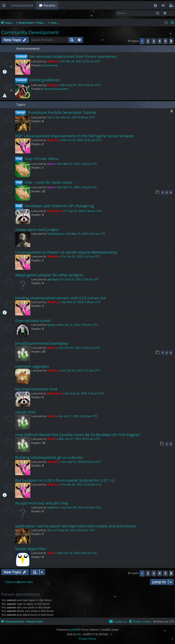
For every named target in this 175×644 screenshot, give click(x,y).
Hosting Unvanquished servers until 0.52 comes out (60, 298)
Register (25, 13)
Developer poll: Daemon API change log (59, 206)
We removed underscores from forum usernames (73, 57)
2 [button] (148, 41)
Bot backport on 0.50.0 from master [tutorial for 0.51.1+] (65, 480)
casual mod (25, 412)
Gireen (51, 348)
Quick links (5, 6)
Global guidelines (44, 80)
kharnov (52, 85)
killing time (54, 211)
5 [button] (165, 41)
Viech (51, 553)
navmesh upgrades (32, 366)
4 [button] (160, 41)
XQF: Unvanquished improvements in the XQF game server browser (75, 136)
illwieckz (53, 62)
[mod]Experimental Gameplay (42, 343)
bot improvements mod (36, 389)
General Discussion (56, 89)
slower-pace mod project (37, 230)
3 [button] (154, 41)
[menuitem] (155, 5)
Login (8, 13)
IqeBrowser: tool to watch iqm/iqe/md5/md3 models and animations (76, 526)
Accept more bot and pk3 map (42, 503)
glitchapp (53, 280)
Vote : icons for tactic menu (48, 182)
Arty (79, 635)
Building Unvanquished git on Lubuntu (49, 458)
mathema (53, 508)
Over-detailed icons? (33, 321)
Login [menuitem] (164, 6)
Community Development (30, 33)
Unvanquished (22, 5)
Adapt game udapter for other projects (49, 275)
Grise (51, 164)
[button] (171, 41)
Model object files (31, 549)
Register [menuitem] (172, 6)
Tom (50, 118)
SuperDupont (55, 234)
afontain (52, 371)
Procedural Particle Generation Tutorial (62, 113)
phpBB (74, 630)
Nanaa (51, 325)
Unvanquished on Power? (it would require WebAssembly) (66, 252)
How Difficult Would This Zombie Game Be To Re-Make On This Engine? (78, 435)
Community (51, 66)
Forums (49, 5)
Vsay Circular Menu (41, 159)
